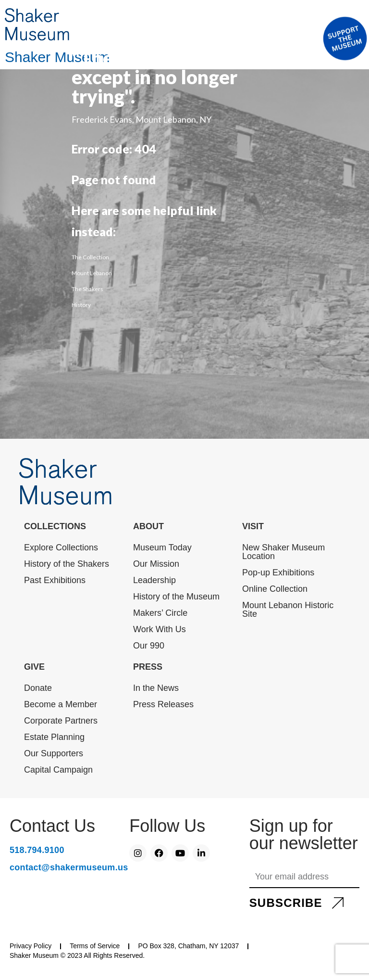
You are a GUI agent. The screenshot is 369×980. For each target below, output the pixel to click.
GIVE (34, 667)
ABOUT (148, 526)
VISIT (253, 526)
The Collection (90, 257)
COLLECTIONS (55, 526)
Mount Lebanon (92, 273)
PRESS (148, 667)
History (81, 305)
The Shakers (87, 289)
